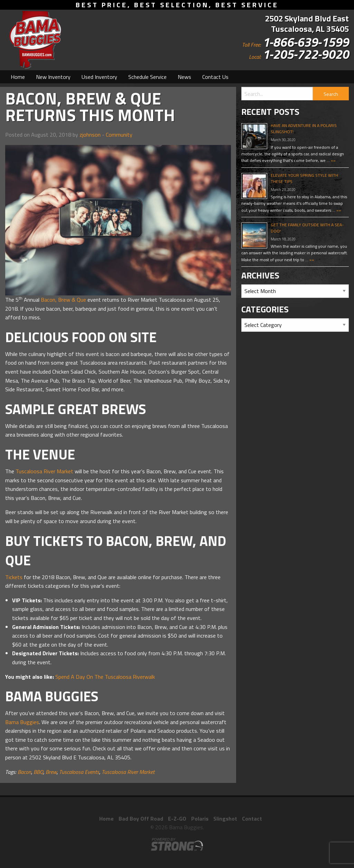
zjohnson (90, 135)
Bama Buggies (22, 722)
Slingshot (225, 819)
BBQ (38, 772)
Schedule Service (147, 77)
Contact (252, 819)
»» (333, 160)
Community (119, 135)
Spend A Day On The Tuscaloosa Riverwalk (105, 677)
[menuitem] (18, 77)
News (184, 77)
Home (18, 77)
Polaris (200, 819)
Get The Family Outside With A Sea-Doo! (307, 228)
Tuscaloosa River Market (44, 471)
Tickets (14, 577)
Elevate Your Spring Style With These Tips (304, 178)
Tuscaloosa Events (79, 772)
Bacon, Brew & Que (63, 300)
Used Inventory (99, 77)
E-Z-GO (177, 819)
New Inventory (53, 77)
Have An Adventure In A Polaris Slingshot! (304, 129)
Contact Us (215, 77)
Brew (51, 772)
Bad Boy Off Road (141, 819)
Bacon (24, 772)
